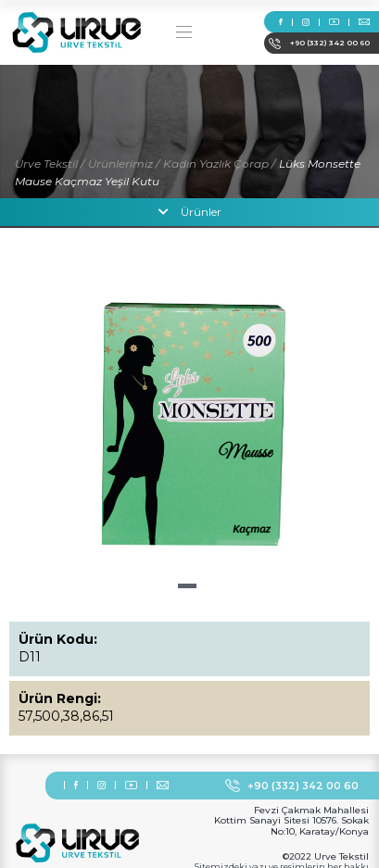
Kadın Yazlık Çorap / (219, 164)
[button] (187, 586)
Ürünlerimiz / (124, 164)
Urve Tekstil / (50, 164)
